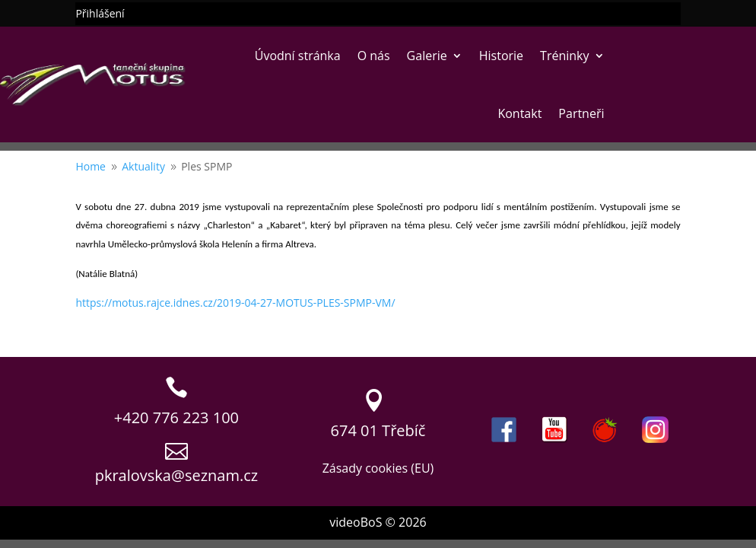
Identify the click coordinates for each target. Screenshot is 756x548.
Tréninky (564, 56)
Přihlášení (100, 14)
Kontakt (519, 113)
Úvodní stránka (298, 56)
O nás (374, 56)
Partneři (581, 113)
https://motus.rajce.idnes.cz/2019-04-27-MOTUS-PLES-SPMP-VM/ (235, 303)
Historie (501, 56)
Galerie (427, 56)
